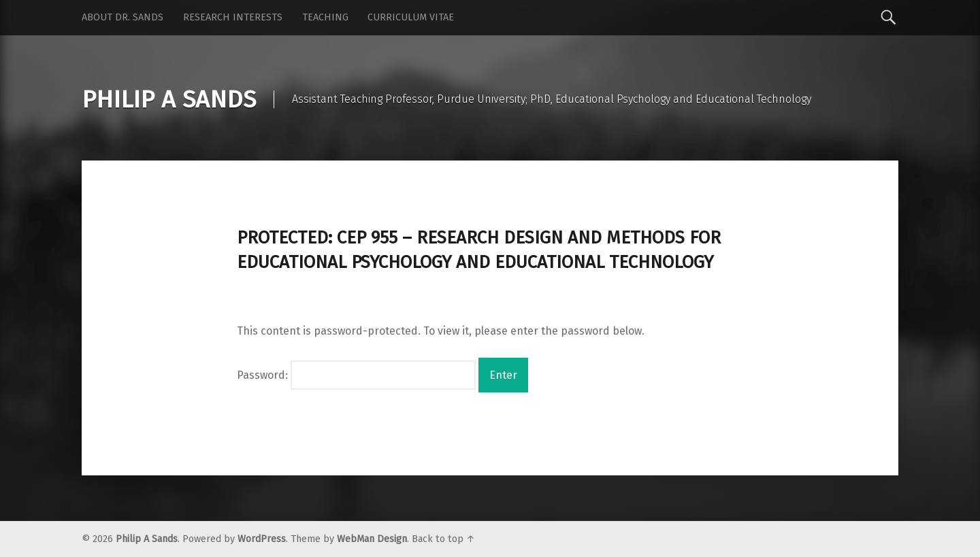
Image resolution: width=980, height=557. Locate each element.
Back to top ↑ (443, 539)
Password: (356, 375)
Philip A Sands (147, 539)
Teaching (325, 17)
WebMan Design (372, 539)
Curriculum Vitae (411, 17)
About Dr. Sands (122, 17)
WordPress (262, 539)
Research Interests (233, 17)
